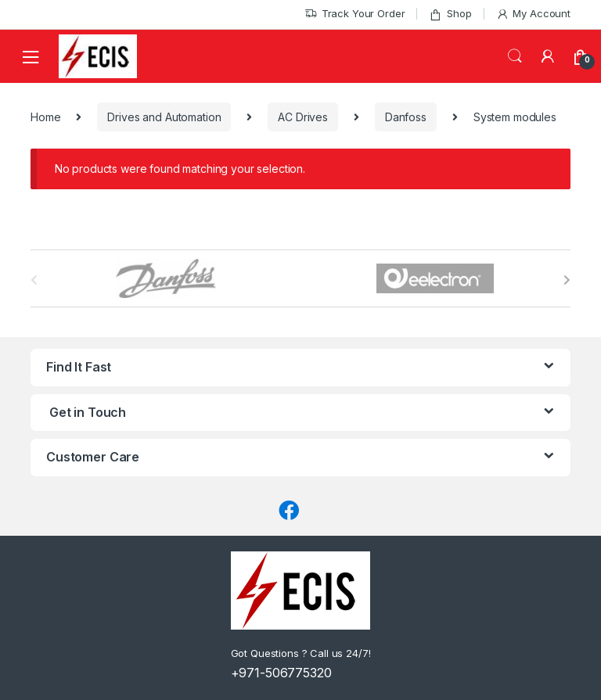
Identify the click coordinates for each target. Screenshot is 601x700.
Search (515, 56)
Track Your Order (355, 14)
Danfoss (406, 117)
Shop (450, 14)
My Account (533, 14)
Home (45, 117)
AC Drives (303, 117)
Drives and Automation (164, 117)
